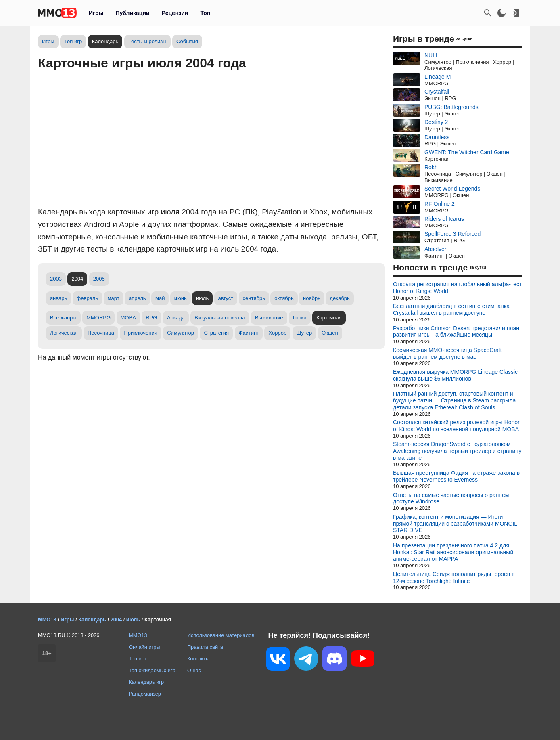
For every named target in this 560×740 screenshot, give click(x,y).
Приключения (140, 333)
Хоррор (277, 333)
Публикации (132, 13)
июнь (181, 298)
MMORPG (98, 318)
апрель (137, 298)
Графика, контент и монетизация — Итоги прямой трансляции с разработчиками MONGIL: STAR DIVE (456, 524)
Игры (96, 13)
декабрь (340, 298)
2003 (56, 279)
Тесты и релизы (147, 41)
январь (59, 298)
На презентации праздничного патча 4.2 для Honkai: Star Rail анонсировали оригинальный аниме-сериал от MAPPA (453, 552)
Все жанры (63, 318)
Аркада (176, 318)
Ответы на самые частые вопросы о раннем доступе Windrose (451, 498)
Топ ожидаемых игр (152, 670)
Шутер (304, 333)
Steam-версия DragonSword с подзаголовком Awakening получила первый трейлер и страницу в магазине (457, 451)
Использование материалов (221, 635)
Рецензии (175, 13)
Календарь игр (146, 682)
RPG (151, 318)
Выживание (269, 318)
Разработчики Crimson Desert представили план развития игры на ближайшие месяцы (456, 332)
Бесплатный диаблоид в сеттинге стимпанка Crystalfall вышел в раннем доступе (451, 309)
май (160, 298)
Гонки (300, 318)
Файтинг (249, 333)
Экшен (330, 333)
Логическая (64, 333)
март (114, 298)
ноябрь (312, 298)
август (226, 298)
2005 (99, 279)
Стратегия (216, 333)
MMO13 (138, 635)
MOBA (128, 318)
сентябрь (254, 298)
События (187, 41)
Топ (205, 13)
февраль (88, 298)
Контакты (198, 659)
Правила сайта (205, 647)
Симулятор (181, 333)
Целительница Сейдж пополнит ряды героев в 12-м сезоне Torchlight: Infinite (454, 578)
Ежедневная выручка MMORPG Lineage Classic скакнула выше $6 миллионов (455, 375)
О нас (194, 670)
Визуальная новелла (220, 318)
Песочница (101, 333)
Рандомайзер (145, 694)
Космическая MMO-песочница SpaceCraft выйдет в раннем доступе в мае (447, 353)
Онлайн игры (144, 647)
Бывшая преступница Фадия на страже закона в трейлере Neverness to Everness (456, 476)
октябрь (284, 298)
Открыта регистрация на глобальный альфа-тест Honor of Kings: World (457, 288)
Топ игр (73, 41)
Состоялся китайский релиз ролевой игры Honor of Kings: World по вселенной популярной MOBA (456, 426)
